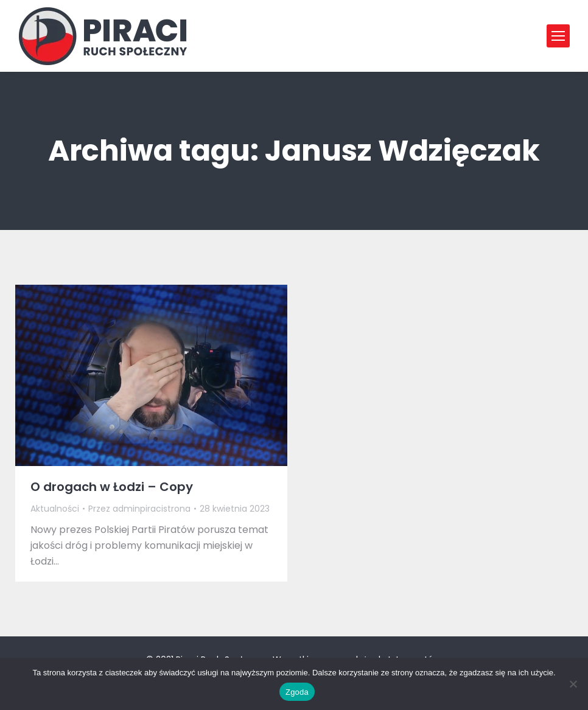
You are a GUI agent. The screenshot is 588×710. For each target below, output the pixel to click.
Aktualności (55, 509)
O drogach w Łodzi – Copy (112, 487)
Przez (139, 509)
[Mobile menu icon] (558, 36)
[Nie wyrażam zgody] (573, 684)
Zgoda (297, 692)
